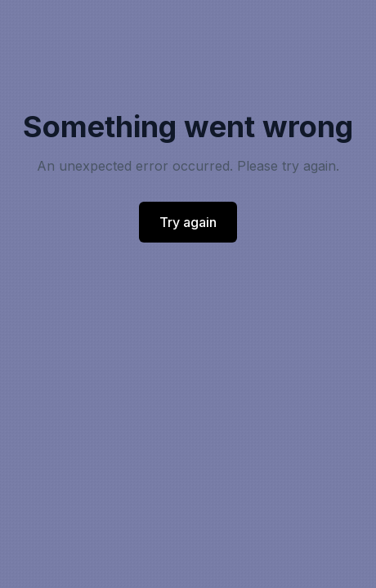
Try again (188, 222)
